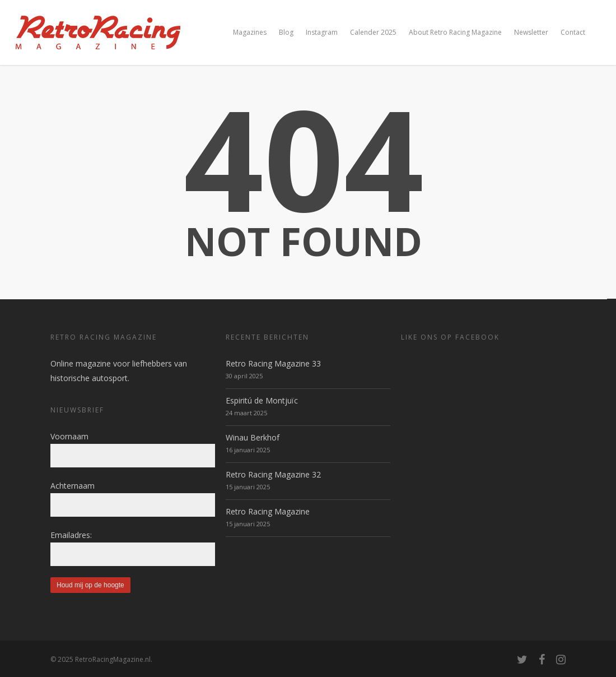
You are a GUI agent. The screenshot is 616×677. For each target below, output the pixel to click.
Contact (573, 32)
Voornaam (69, 436)
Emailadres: (71, 535)
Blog (286, 32)
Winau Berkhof (253, 437)
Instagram (322, 32)
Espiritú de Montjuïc (262, 400)
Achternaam (73, 486)
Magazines (250, 32)
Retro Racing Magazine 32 (273, 474)
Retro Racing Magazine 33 (273, 363)
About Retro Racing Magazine (455, 32)
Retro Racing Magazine (268, 511)
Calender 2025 (373, 32)
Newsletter (531, 32)
